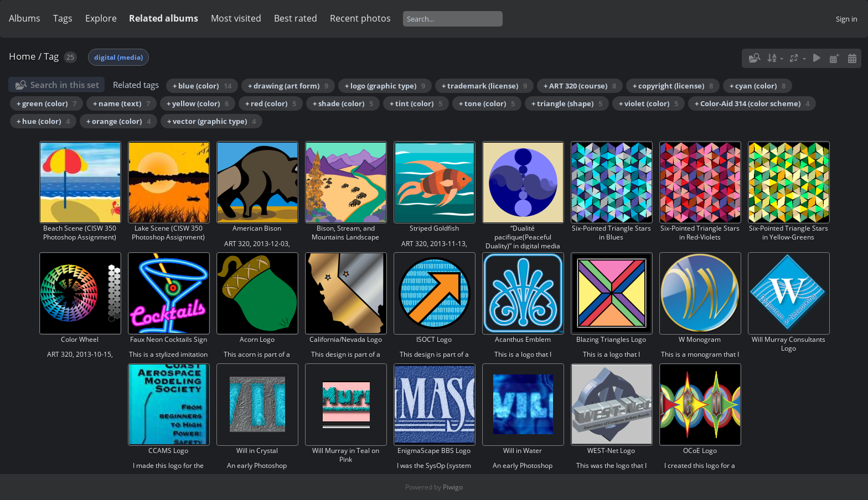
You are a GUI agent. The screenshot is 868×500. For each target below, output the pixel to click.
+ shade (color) (343, 103)
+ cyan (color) (758, 86)
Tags (63, 18)
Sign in (847, 19)
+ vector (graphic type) (211, 121)
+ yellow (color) (198, 103)
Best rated (296, 18)
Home (22, 56)
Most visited (236, 18)
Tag (51, 56)
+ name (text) (122, 103)
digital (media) (118, 57)
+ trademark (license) (484, 86)
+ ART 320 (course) (580, 86)
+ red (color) (271, 103)
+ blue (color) (202, 86)
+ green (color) (46, 103)
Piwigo (453, 487)
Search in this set (65, 85)
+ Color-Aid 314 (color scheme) (752, 103)
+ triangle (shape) (567, 103)
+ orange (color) (118, 121)
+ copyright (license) (673, 86)
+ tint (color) (416, 103)
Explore (101, 18)
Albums (25, 18)
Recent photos (360, 18)
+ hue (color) (43, 121)
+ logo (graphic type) (385, 86)
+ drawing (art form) (288, 86)
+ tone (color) (487, 103)
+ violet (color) (649, 103)
